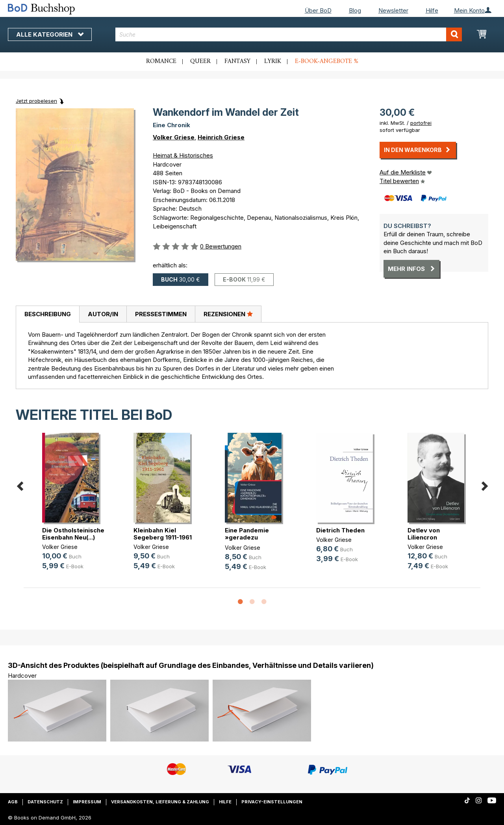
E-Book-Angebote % (327, 61)
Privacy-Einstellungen (272, 802)
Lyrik (273, 61)
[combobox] (289, 34)
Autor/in (103, 314)
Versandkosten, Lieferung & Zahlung (160, 802)
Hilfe (432, 10)
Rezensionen (228, 314)
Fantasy (237, 61)
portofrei (421, 123)
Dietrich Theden (340, 530)
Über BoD (318, 10)
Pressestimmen (161, 314)
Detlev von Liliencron (424, 534)
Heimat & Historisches (183, 155)
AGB (13, 802)
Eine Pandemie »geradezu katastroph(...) (247, 537)
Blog (355, 10)
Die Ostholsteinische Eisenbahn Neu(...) (73, 534)
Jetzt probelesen (36, 101)
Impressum (87, 802)
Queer (200, 61)
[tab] (47, 314)
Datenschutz (45, 802)
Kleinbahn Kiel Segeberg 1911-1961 (163, 534)
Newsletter (393, 10)
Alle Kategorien (50, 34)
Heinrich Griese (221, 137)
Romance (161, 61)
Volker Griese (174, 137)
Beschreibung (48, 314)
